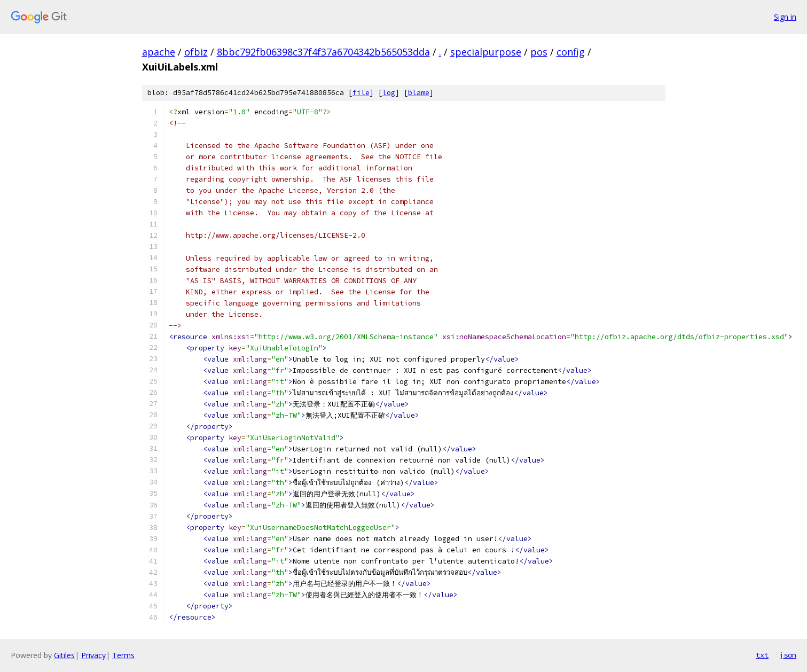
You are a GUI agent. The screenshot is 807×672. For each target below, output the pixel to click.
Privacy (93, 655)
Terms (123, 655)
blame (419, 93)
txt (762, 655)
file (361, 93)
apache (159, 52)
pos (539, 52)
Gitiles (64, 655)
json (788, 655)
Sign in (785, 17)
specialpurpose (486, 52)
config (571, 52)
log (389, 93)
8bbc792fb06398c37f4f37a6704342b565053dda (323, 52)
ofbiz (196, 52)
